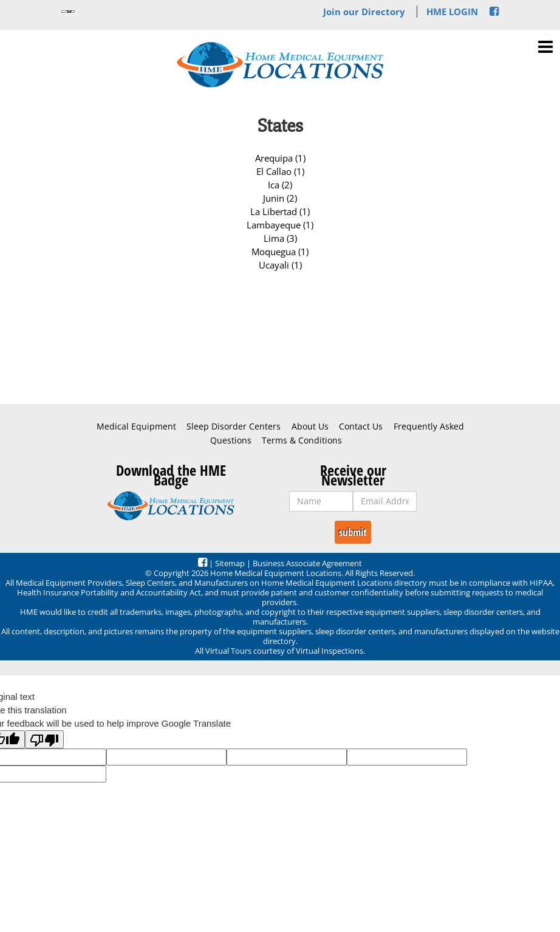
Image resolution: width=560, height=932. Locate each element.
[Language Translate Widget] (68, 12)
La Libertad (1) (280, 211)
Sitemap (230, 563)
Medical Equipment (136, 427)
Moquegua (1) (280, 252)
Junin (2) (280, 198)
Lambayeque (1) (280, 225)
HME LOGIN (452, 12)
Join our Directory (364, 12)
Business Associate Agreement (307, 563)
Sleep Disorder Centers (234, 427)
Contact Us (361, 427)
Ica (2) (280, 185)
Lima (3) (280, 238)
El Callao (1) (280, 171)
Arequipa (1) (280, 158)
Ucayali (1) (280, 265)
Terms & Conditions (302, 440)
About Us (310, 427)
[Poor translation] (44, 739)
